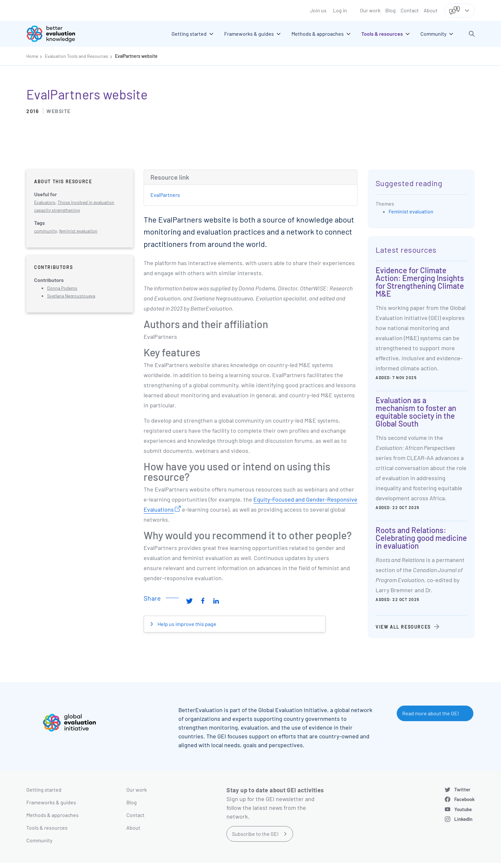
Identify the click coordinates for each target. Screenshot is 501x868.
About (431, 10)
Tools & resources (47, 828)
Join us (318, 10)
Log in (340, 10)
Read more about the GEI (430, 713)
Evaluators (45, 202)
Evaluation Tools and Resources (77, 56)
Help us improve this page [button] (186, 624)
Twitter (462, 789)
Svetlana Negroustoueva (71, 296)
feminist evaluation (78, 231)
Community (39, 840)
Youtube (463, 809)
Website (59, 111)
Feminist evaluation (411, 211)
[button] (472, 34)
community (45, 231)
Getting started (44, 790)
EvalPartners (165, 195)
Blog (391, 10)
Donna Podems (62, 288)
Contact (410, 10)
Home (32, 56)
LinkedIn (463, 819)
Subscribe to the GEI (255, 834)
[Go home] (56, 34)
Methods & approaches (52, 815)
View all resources (403, 627)
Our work (370, 10)
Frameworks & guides (51, 802)
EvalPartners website (136, 56)
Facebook (464, 799)
